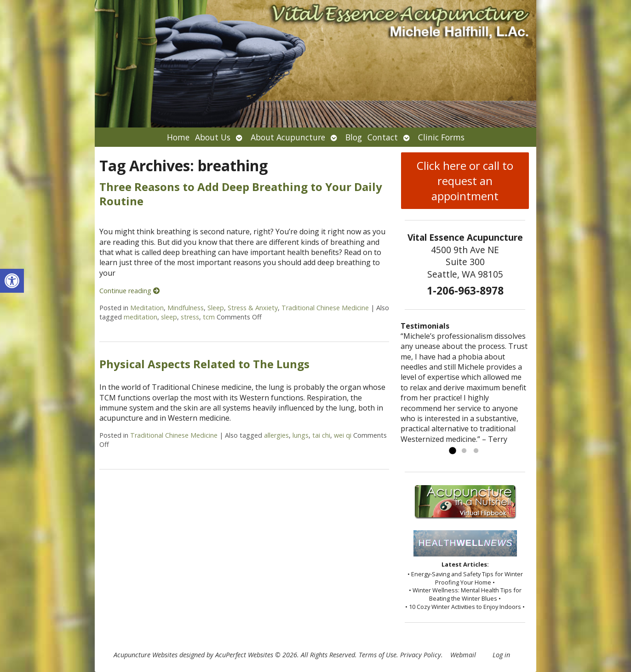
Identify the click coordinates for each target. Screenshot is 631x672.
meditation (141, 317)
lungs (301, 435)
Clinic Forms (441, 137)
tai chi (321, 435)
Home (178, 137)
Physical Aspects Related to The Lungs (204, 364)
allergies (276, 435)
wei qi (343, 435)
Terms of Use (378, 655)
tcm (209, 317)
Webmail (463, 655)
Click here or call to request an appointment (465, 181)
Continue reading (129, 291)
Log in (501, 655)
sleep (169, 317)
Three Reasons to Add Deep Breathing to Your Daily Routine (241, 194)
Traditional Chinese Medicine (325, 308)
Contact (383, 137)
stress (190, 317)
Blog (354, 137)
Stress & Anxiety (253, 308)
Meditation (147, 308)
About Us (213, 137)
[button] (12, 281)
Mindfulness (186, 308)
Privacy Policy (421, 655)
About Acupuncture (288, 137)
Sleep (216, 308)
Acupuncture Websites (146, 655)
